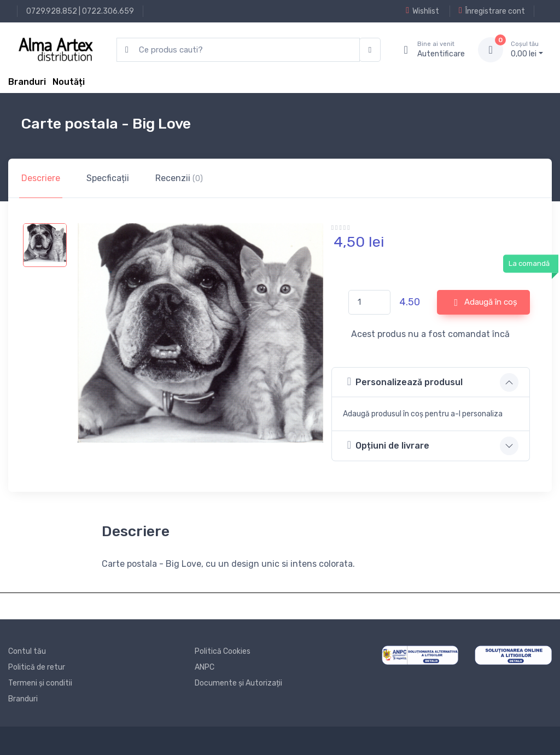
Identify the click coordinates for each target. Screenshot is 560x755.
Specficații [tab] (108, 178)
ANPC (205, 667)
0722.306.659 (108, 11)
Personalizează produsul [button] (405, 382)
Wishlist (422, 11)
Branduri (27, 82)
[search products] (238, 50)
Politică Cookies (223, 651)
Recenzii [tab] (179, 178)
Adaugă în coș (486, 303)
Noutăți (69, 82)
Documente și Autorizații (238, 683)
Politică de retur (37, 667)
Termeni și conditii (40, 683)
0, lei (527, 49)
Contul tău (27, 651)
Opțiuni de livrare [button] (388, 445)
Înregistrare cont (492, 11)
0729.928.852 (52, 11)
